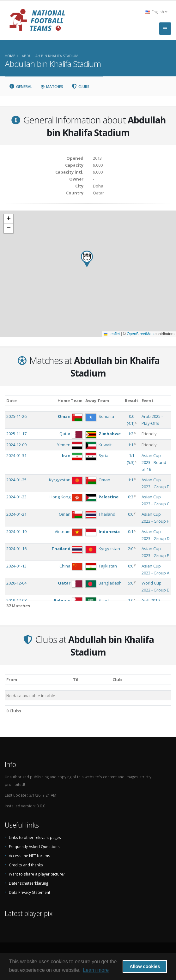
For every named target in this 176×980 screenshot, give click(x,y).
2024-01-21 (16, 514)
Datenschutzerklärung (28, 883)
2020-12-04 (16, 583)
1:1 (131, 445)
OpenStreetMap (140, 334)
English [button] (156, 12)
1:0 (131, 600)
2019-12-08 (16, 600)
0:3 (131, 497)
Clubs (81, 87)
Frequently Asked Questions (34, 846)
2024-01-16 (16, 549)
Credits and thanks (26, 865)
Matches (52, 87)
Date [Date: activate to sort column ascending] (12, 401)
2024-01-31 (16, 455)
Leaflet (112, 334)
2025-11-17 (16, 434)
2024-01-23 (16, 497)
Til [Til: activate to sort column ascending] (76, 680)
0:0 (131, 514)
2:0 (131, 549)
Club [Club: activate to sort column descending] (117, 680)
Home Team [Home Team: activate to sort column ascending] (70, 401)
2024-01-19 (16, 532)
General (21, 87)
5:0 (131, 583)
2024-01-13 (16, 566)
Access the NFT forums (30, 856)
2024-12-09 (16, 445)
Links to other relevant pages (35, 837)
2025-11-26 (16, 416)
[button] (87, 259)
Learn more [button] (96, 970)
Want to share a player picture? (37, 874)
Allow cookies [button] (145, 966)
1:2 (131, 434)
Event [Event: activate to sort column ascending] (148, 401)
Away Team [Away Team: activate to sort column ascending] (97, 401)
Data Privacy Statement (30, 892)
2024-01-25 (16, 480)
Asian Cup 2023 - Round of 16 (154, 462)
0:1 (131, 532)
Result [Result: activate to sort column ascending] (132, 401)
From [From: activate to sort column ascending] (12, 680)
